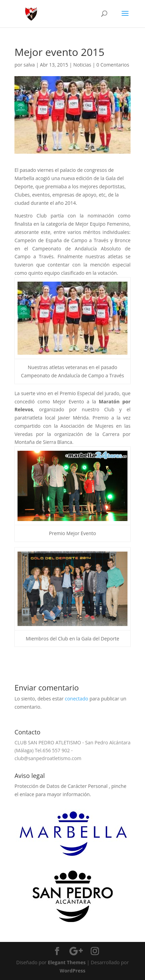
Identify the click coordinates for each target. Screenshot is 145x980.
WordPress (73, 971)
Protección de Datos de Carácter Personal (62, 786)
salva (29, 65)
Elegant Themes (67, 962)
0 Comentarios (113, 65)
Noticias (82, 65)
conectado (77, 699)
